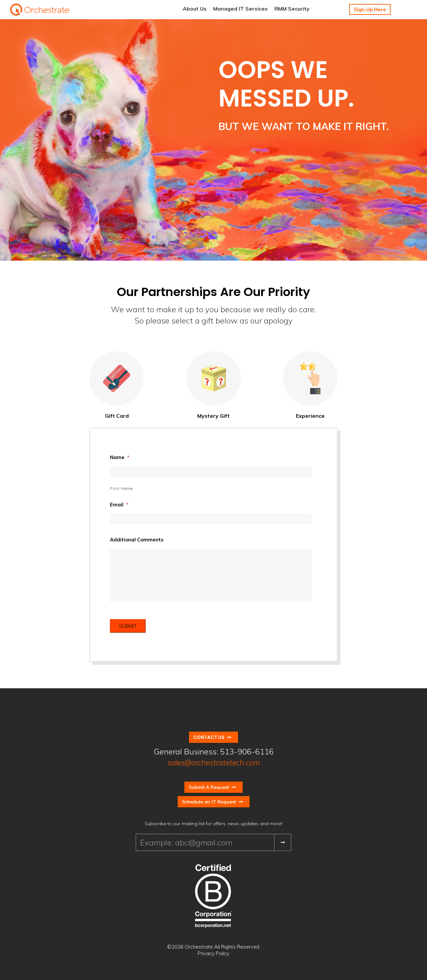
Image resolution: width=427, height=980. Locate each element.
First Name (121, 488)
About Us (195, 9)
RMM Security (292, 9)
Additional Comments (137, 540)
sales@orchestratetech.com (214, 762)
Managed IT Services (240, 9)
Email (119, 505)
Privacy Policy (213, 953)
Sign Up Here (370, 9)
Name (120, 457)
